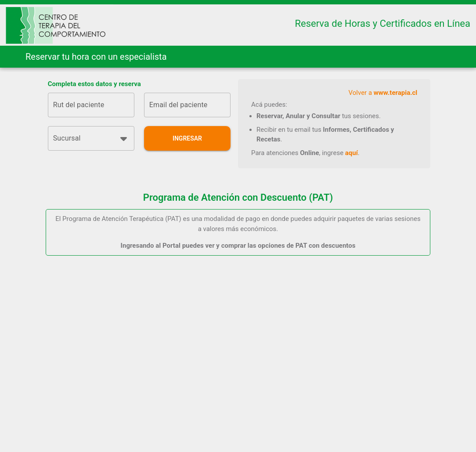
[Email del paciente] (187, 105)
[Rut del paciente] (91, 105)
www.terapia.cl (396, 93)
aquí (352, 153)
